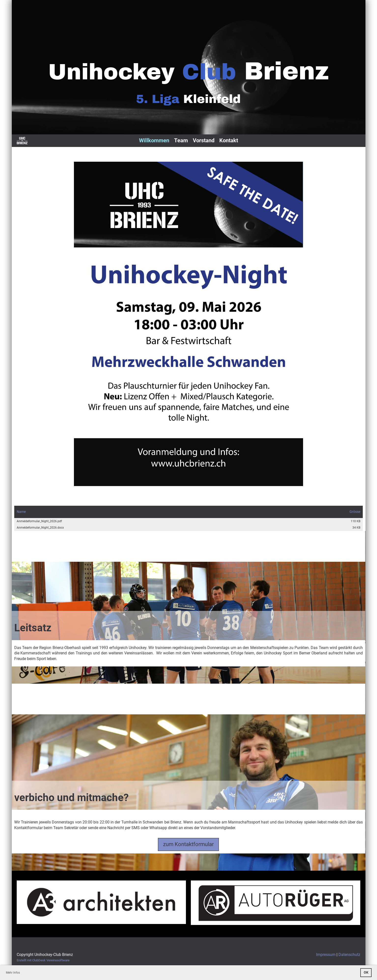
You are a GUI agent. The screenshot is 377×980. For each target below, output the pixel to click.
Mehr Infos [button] (13, 973)
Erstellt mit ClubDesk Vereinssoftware (43, 960)
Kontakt (229, 140)
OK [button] (366, 973)
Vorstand (204, 140)
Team (181, 140)
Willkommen (154, 140)
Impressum (326, 955)
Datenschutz (349, 955)
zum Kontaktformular (188, 844)
